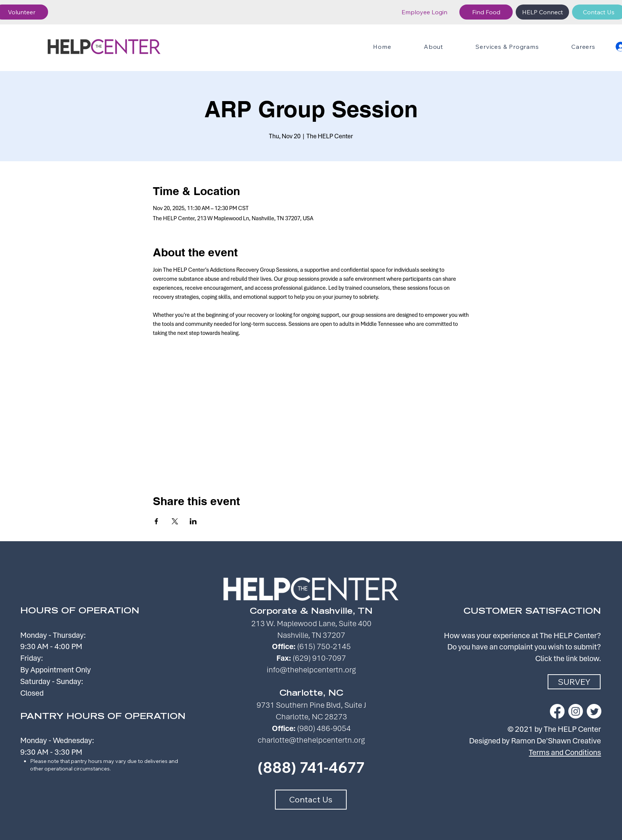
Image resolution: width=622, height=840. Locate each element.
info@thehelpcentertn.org (311, 670)
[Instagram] (576, 711)
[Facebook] (557, 711)
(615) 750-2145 (324, 646)
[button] (507, 47)
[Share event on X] (175, 521)
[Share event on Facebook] (156, 521)
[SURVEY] (574, 682)
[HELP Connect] (542, 12)
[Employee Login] (424, 12)
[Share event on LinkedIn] (193, 521)
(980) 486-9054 (324, 728)
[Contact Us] (311, 800)
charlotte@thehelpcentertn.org (311, 740)
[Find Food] (486, 12)
